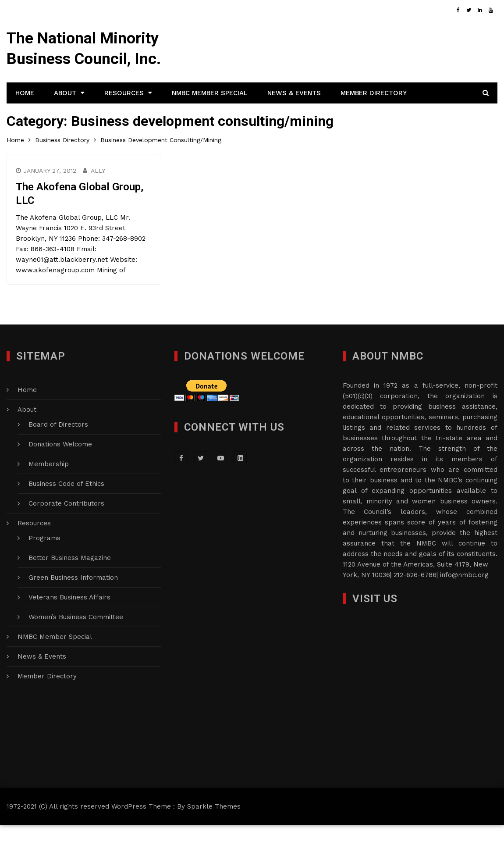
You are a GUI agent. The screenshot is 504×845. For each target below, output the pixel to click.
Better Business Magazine (70, 578)
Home (25, 113)
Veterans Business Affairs (69, 617)
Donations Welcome (60, 464)
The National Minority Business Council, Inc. (83, 59)
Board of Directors (58, 445)
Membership (49, 484)
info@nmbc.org (464, 595)
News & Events (294, 113)
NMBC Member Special (210, 113)
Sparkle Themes (214, 827)
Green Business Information (73, 598)
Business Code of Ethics (66, 504)
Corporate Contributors (66, 524)
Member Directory (374, 113)
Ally (98, 191)
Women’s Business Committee (76, 637)
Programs (44, 558)
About (65, 113)
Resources (124, 113)
